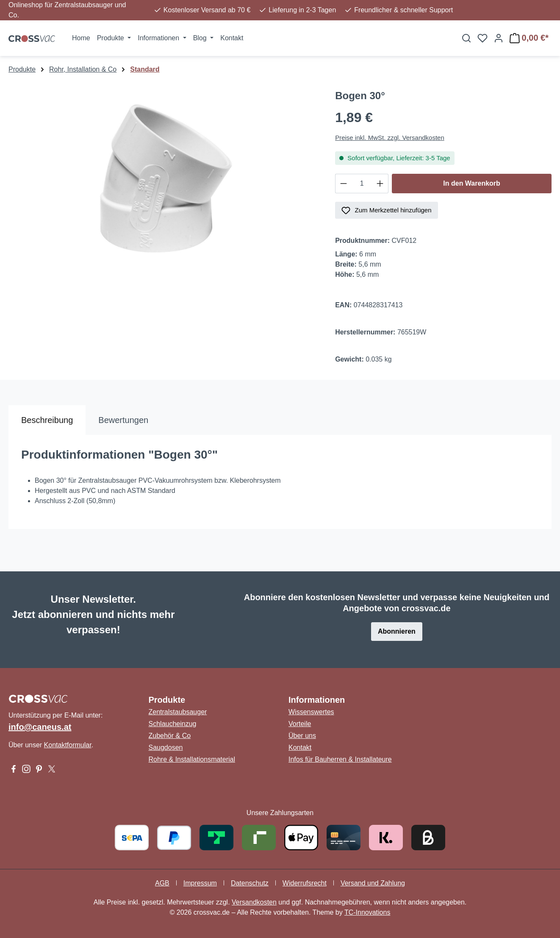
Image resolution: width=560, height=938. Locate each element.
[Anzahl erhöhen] (380, 184)
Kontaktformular (68, 745)
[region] (163, 181)
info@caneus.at (40, 727)
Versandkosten (254, 902)
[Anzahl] (362, 184)
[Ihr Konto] (499, 38)
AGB (162, 883)
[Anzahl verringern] (343, 184)
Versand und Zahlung (373, 883)
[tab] (47, 420)
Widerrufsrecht (305, 883)
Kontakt (300, 747)
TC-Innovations (367, 912)
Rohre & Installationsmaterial (192, 759)
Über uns (302, 736)
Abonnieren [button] (397, 631)
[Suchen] (466, 38)
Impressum (200, 883)
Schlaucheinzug (173, 724)
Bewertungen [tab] (123, 420)
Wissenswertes (311, 712)
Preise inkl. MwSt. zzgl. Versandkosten (390, 138)
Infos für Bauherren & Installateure (340, 759)
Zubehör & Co (170, 736)
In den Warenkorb (472, 183)
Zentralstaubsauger (178, 712)
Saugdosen (166, 747)
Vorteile (300, 724)
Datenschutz (250, 883)
